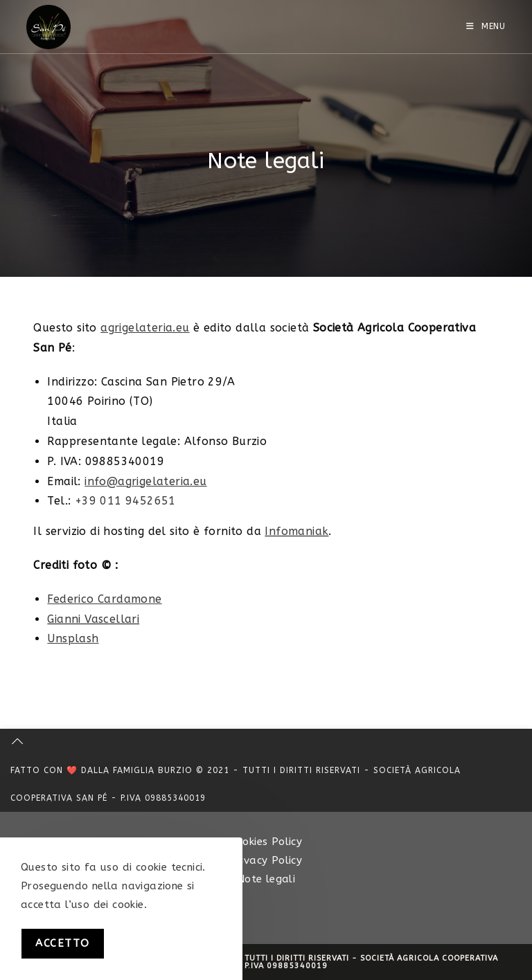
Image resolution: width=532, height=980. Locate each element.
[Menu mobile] (486, 26)
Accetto (63, 943)
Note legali (266, 879)
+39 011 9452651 (125, 501)
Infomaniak (296, 531)
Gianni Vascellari (93, 619)
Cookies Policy (266, 842)
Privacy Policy (266, 860)
